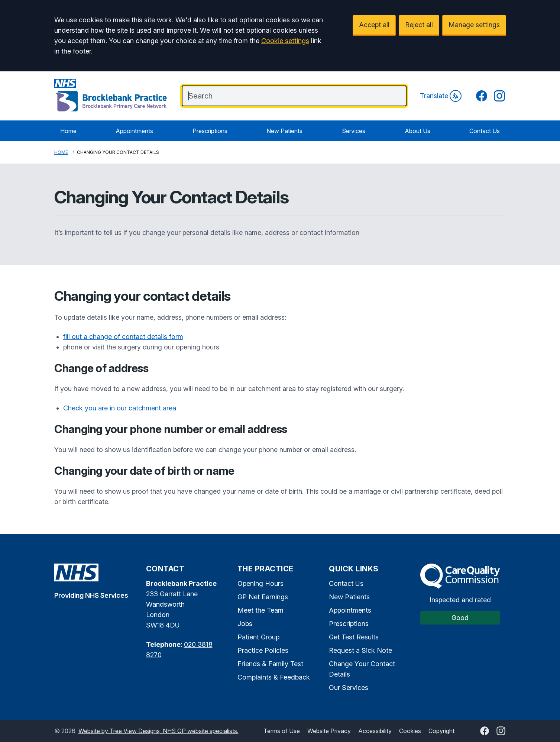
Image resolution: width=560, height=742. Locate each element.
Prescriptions (210, 131)
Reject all (419, 25)
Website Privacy (329, 731)
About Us (417, 131)
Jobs (245, 624)
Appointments (134, 131)
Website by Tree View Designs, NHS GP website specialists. (158, 731)
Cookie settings (285, 41)
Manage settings (474, 25)
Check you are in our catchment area (120, 408)
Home (68, 131)
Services (354, 131)
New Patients (284, 131)
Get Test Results (354, 637)
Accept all (374, 25)
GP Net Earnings (263, 597)
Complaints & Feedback (274, 677)
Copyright (441, 731)
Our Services (349, 688)
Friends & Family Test (270, 664)
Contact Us (485, 131)
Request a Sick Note (360, 650)
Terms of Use (282, 731)
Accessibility (375, 731)
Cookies (410, 731)
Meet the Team (260, 610)
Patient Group (258, 637)
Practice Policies (263, 650)
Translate (441, 96)
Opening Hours (260, 583)
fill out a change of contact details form (123, 337)
